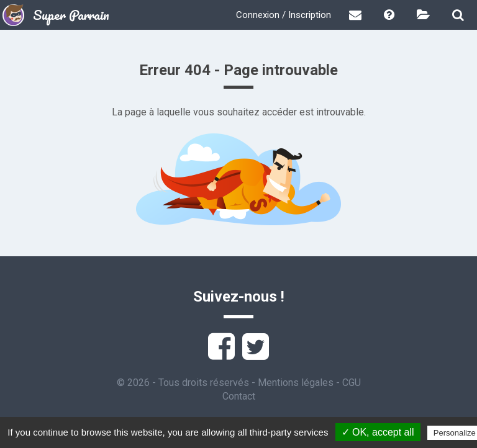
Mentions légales (296, 383)
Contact (239, 396)
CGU (352, 383)
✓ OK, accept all (378, 432)
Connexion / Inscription (284, 15)
